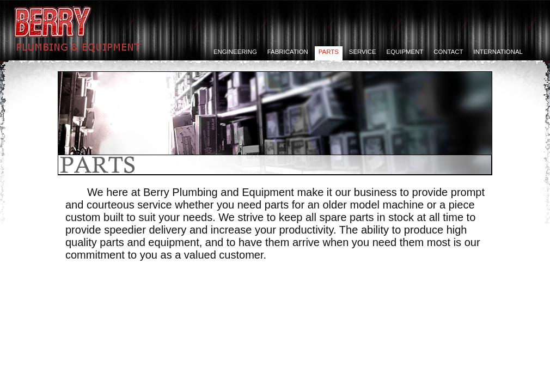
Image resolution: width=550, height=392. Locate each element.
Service (363, 52)
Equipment (405, 52)
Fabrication (288, 52)
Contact (448, 52)
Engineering (235, 52)
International (498, 52)
